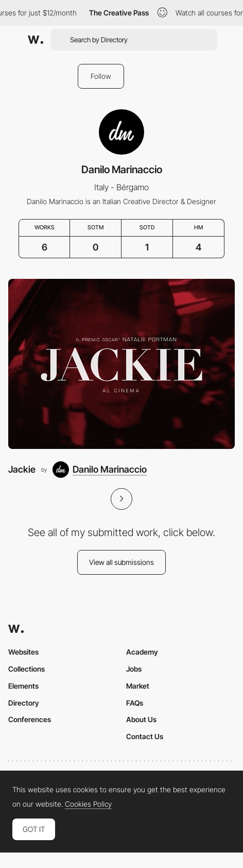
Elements (23, 686)
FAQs (135, 703)
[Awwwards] (36, 40)
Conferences (30, 719)
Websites (23, 652)
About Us (141, 719)
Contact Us (145, 736)
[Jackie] (121, 364)
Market (138, 686)
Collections (27, 669)
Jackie (22, 469)
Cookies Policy (88, 804)
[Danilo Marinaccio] (100, 470)
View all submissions (121, 562)
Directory (24, 703)
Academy (142, 652)
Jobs (134, 669)
